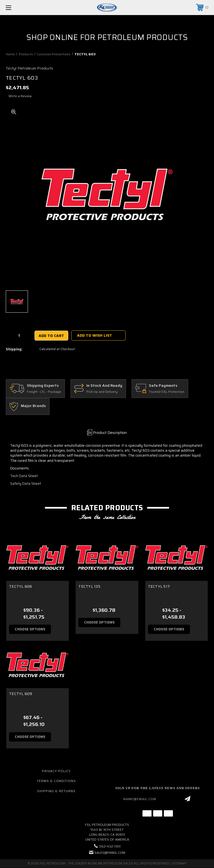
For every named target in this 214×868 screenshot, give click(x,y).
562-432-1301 (110, 847)
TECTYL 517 (159, 586)
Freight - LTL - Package (44, 392)
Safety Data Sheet (26, 484)
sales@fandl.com (110, 853)
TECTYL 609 (21, 694)
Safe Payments (163, 386)
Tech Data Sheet (24, 476)
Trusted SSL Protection (167, 392)
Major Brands (33, 406)
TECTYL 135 (89, 586)
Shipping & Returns (56, 791)
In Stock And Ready (104, 386)
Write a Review (20, 96)
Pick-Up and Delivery (102, 392)
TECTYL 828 (21, 586)
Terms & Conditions (56, 781)
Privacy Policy (56, 771)
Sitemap (179, 864)
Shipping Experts (43, 386)
